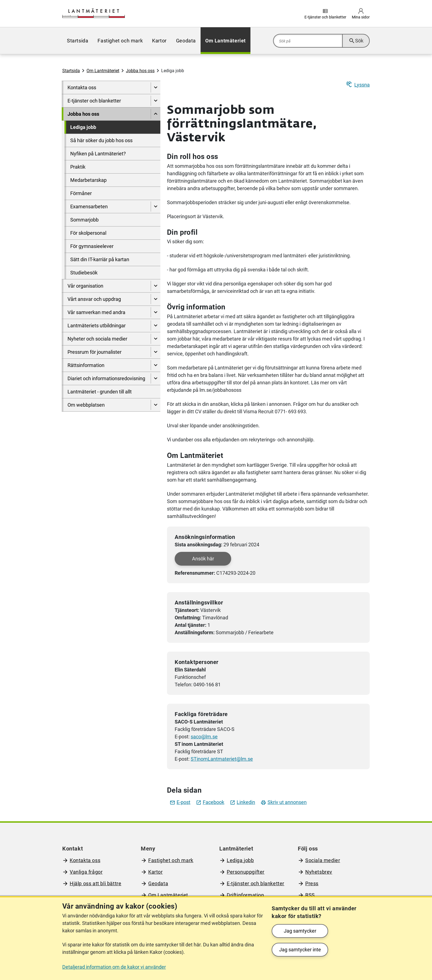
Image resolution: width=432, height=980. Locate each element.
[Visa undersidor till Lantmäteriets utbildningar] (156, 326)
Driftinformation (245, 895)
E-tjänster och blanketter (94, 101)
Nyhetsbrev (319, 872)
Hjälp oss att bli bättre (95, 883)
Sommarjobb (84, 220)
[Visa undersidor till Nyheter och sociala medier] (156, 339)
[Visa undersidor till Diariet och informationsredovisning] (156, 378)
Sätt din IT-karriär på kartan (100, 259)
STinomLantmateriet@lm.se (222, 759)
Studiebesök (84, 273)
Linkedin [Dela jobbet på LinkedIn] (242, 802)
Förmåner (81, 193)
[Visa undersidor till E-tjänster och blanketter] (156, 101)
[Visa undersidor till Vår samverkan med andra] (156, 312)
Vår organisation (85, 286)
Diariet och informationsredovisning (106, 378)
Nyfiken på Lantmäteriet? (98, 154)
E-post (180, 802)
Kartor (159, 41)
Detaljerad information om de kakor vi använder (114, 967)
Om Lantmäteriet (226, 41)
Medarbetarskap (88, 180)
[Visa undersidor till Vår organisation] (156, 286)
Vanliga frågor (86, 872)
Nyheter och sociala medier (97, 339)
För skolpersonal (88, 233)
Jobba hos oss (140, 71)
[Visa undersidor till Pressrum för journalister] (156, 352)
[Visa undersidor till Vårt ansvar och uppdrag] (156, 299)
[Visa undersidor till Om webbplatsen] (156, 405)
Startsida (78, 41)
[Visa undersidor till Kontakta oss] (156, 87)
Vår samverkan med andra (96, 312)
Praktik (78, 167)
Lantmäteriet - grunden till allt (100, 392)
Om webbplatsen (86, 405)
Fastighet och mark (120, 41)
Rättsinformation (86, 365)
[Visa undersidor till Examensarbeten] (156, 206)
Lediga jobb (83, 127)
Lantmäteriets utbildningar (97, 326)
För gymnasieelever (92, 246)
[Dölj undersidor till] (156, 114)
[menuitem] (78, 41)
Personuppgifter (246, 872)
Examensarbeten (89, 206)
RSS (310, 895)
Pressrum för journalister (94, 352)
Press (312, 883)
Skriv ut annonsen (284, 802)
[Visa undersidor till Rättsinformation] (156, 365)
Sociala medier (323, 860)
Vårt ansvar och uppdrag (94, 299)
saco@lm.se (204, 737)
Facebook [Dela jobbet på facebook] (210, 802)
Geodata (186, 41)
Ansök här (203, 559)
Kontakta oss (82, 87)
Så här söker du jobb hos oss (101, 140)
